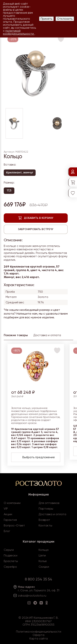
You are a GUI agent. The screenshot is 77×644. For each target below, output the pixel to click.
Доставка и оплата (52, 514)
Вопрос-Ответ (14, 525)
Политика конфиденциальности (39, 632)
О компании (12, 503)
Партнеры (46, 509)
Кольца (44, 550)
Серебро (10, 567)
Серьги (9, 550)
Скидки (44, 567)
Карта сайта (39, 638)
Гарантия (10, 520)
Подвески (11, 555)
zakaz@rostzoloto (30, 596)
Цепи (42, 555)
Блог (7, 531)
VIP (6, 509)
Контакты (45, 525)
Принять (46, 19)
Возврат (44, 520)
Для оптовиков (49, 503)
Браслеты (11, 561)
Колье (43, 561)
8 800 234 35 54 (38, 579)
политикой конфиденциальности (19, 32)
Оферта (38, 635)
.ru (45, 596)
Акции (8, 514)
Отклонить (65, 19)
